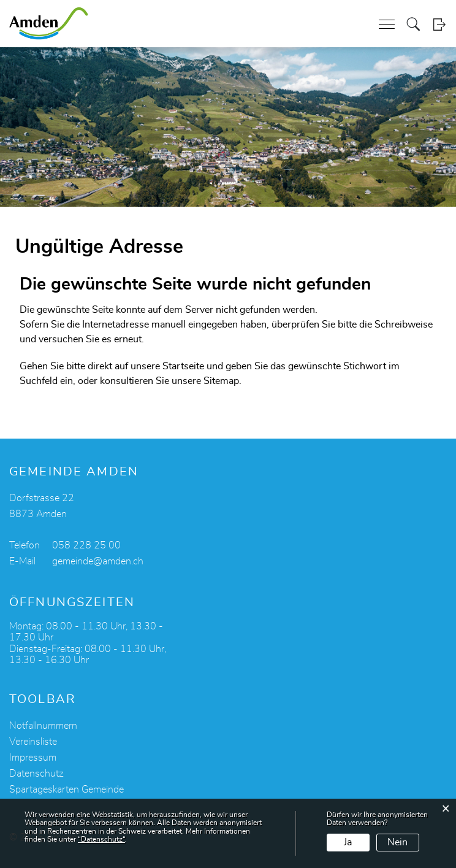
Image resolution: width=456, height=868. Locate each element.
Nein (397, 842)
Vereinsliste (33, 742)
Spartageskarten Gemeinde (66, 789)
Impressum (33, 758)
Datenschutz (36, 774)
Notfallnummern (43, 726)
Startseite (183, 366)
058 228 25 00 (86, 545)
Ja (348, 842)
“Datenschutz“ (101, 839)
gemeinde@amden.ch (98, 561)
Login (439, 24)
